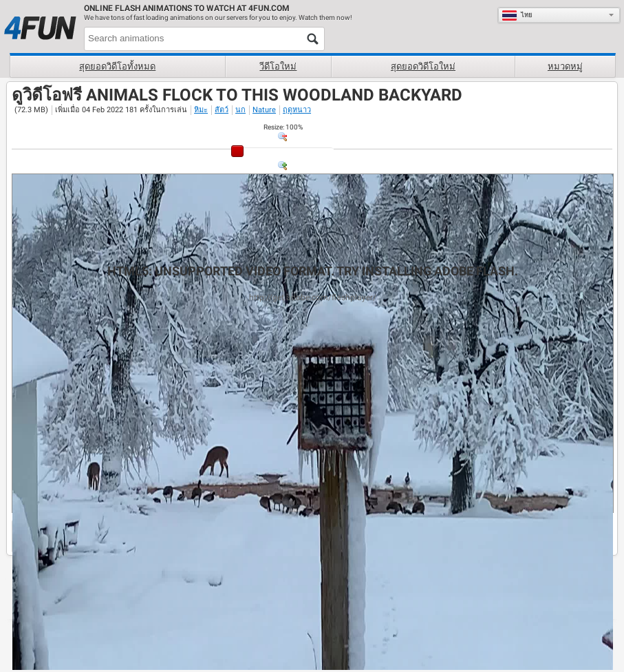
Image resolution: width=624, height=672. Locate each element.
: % (283, 127)
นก (240, 110)
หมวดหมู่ (565, 66)
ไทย (517, 15)
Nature (264, 110)
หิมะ (201, 110)
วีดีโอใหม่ (278, 66)
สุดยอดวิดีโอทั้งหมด (117, 66)
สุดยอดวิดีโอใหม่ (423, 66)
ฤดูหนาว (297, 110)
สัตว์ (222, 110)
